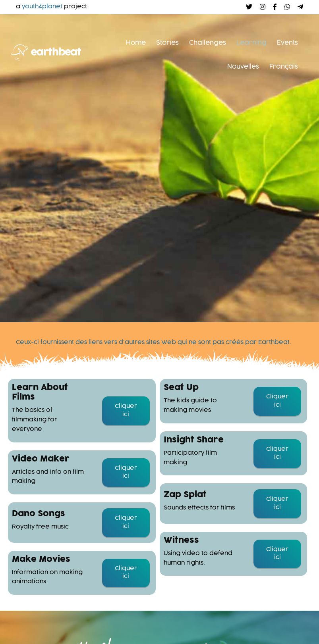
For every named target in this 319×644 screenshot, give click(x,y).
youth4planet (42, 7)
